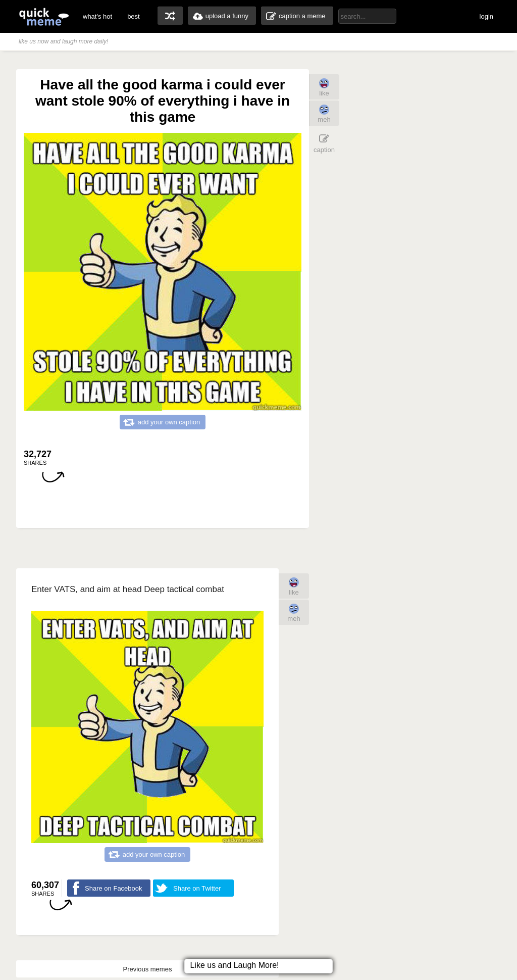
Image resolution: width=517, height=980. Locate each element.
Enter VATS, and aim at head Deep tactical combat (128, 589)
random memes (170, 16)
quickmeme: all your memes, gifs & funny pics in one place (44, 16)
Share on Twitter (197, 888)
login (486, 16)
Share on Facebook (113, 888)
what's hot (97, 16)
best (134, 16)
